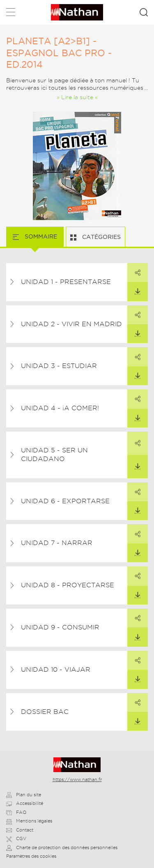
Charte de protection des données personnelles (62, 848)
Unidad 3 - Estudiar (59, 366)
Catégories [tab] (101, 237)
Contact (20, 830)
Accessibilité (25, 803)
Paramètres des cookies (31, 856)
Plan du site (24, 795)
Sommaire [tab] (40, 236)
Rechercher (144, 12)
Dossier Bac (45, 712)
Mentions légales (29, 821)
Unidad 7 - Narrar (57, 543)
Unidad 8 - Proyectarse (68, 585)
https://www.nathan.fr (77, 779)
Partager (134, 270)
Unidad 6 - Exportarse (65, 501)
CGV (16, 838)
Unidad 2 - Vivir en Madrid (71, 324)
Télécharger (134, 289)
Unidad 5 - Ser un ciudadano (54, 454)
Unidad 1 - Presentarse (66, 282)
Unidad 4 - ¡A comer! (60, 408)
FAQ (16, 812)
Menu (11, 14)
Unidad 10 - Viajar (56, 669)
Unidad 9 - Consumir (60, 627)
